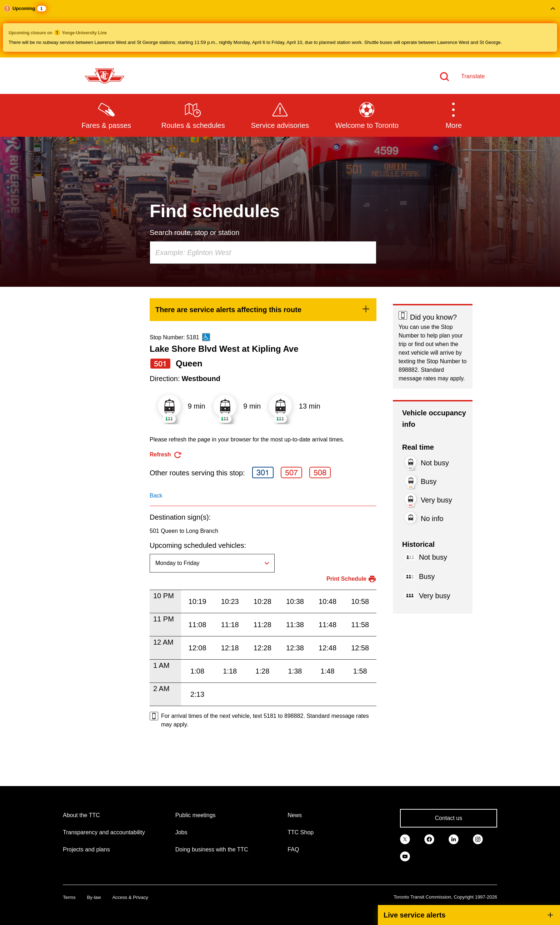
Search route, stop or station (194, 232)
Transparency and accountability (104, 832)
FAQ (293, 849)
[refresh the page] (166, 455)
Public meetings (196, 815)
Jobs (181, 832)
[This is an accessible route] (206, 337)
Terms (69, 897)
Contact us (449, 818)
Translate (473, 76)
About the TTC (81, 815)
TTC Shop (301, 832)
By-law (94, 897)
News (295, 815)
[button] (280, 29)
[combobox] (263, 252)
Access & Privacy (130, 897)
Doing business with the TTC (212, 849)
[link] (263, 310)
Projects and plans (86, 849)
